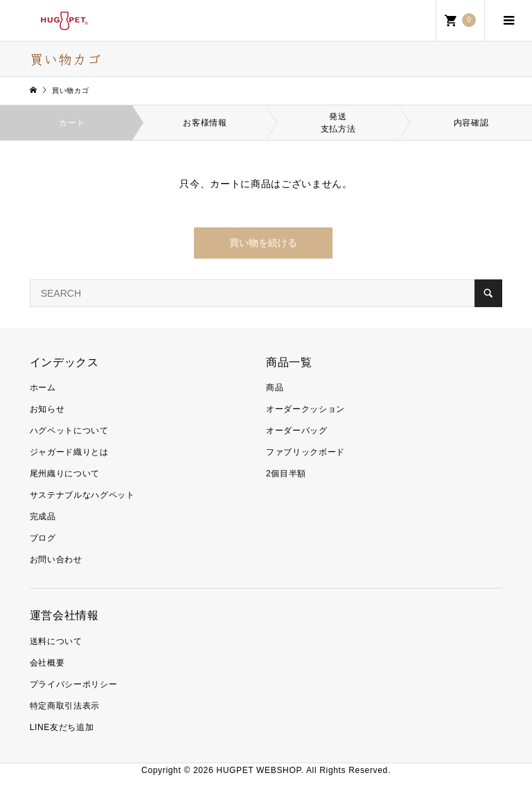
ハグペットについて (69, 431)
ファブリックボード (305, 452)
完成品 (43, 517)
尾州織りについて (65, 474)
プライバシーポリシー (74, 684)
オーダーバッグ (297, 431)
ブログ (43, 538)
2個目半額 (286, 474)
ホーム (43, 388)
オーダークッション (305, 409)
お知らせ (47, 409)
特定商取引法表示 (65, 706)
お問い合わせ (56, 560)
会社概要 (47, 663)
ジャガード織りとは (69, 452)
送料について (56, 641)
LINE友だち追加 (62, 727)
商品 (275, 388)
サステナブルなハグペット (82, 495)
